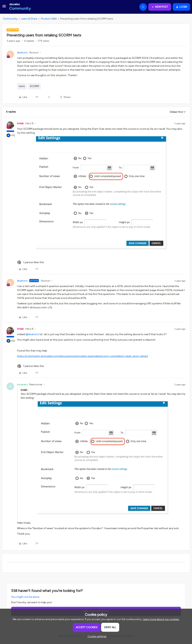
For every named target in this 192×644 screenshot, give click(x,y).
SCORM (34, 86)
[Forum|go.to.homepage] (20, 7)
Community (10, 19)
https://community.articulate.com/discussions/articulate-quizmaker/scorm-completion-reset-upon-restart (83, 356)
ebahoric (22, 53)
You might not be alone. (25, 597)
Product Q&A (49, 19)
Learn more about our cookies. (161, 619)
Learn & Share (29, 19)
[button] (4, 8)
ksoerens (22, 385)
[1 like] (31, 262)
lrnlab (20, 123)
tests (22, 86)
